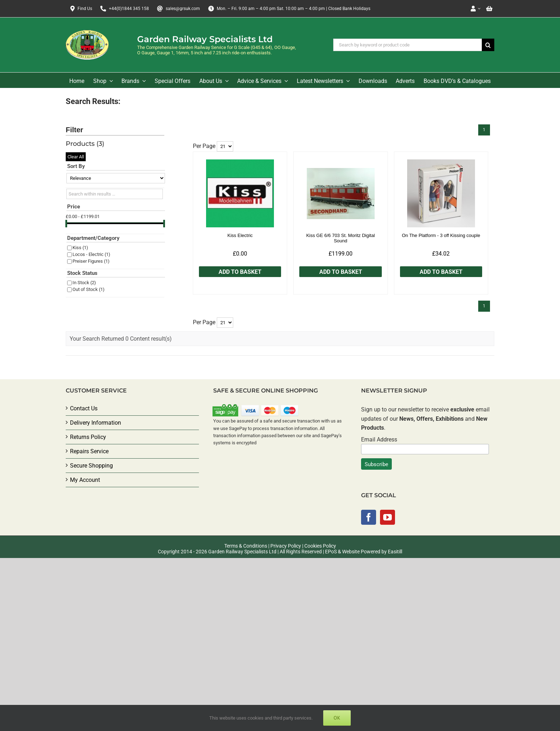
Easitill (395, 552)
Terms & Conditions (246, 546)
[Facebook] (369, 517)
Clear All (76, 157)
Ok (337, 718)
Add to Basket (240, 272)
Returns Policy (88, 437)
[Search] (488, 45)
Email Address (379, 439)
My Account (85, 480)
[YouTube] (387, 517)
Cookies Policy (320, 546)
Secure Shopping (91, 466)
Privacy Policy (286, 546)
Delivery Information (96, 423)
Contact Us (84, 408)
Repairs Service (89, 451)
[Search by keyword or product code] (407, 45)
